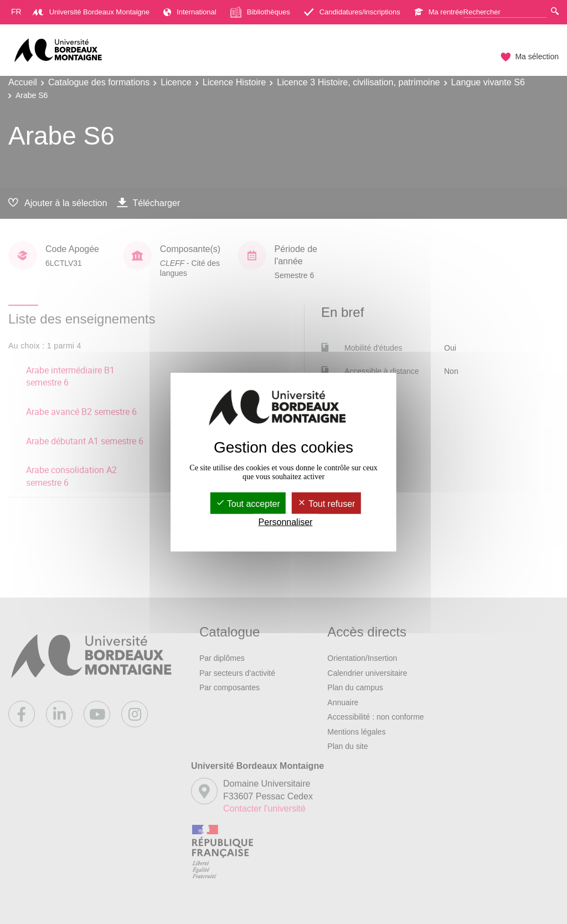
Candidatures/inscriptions (352, 12)
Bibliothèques (260, 12)
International (190, 12)
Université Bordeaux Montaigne (91, 12)
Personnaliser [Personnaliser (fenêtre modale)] (286, 522)
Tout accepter (248, 504)
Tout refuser (326, 504)
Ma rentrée (439, 12)
